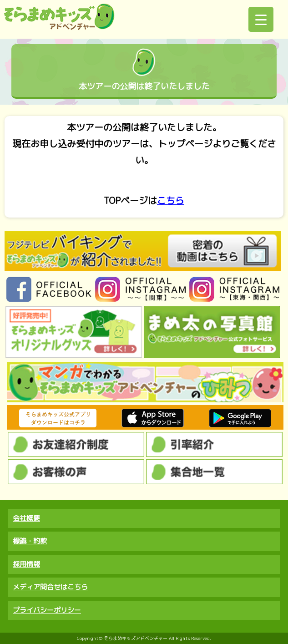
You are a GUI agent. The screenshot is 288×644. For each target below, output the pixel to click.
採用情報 (26, 564)
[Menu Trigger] (261, 19)
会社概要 (26, 518)
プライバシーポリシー (47, 610)
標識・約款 (30, 541)
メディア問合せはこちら (50, 587)
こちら (171, 201)
